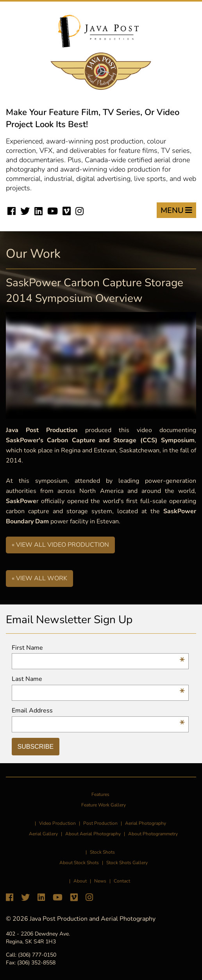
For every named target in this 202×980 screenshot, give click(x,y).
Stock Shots (102, 852)
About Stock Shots (79, 863)
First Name (98, 648)
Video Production (57, 823)
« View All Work (39, 578)
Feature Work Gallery (104, 805)
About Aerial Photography (93, 834)
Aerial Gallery (43, 834)
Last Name (98, 679)
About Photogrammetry (153, 834)
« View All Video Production (60, 545)
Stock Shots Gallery (127, 863)
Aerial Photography (146, 823)
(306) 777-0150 (37, 955)
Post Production (100, 823)
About (80, 881)
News (100, 881)
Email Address (98, 711)
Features (100, 794)
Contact (122, 881)
